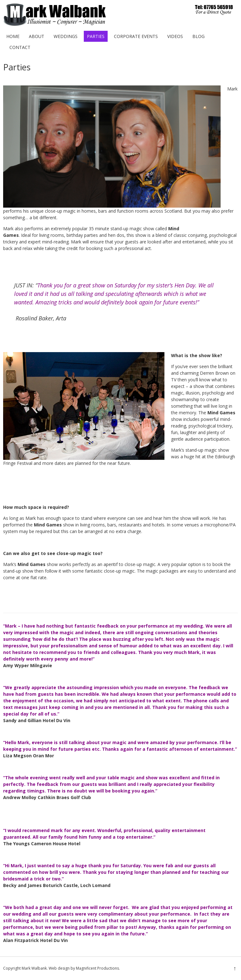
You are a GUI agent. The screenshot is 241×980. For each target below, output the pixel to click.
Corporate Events (136, 36)
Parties (96, 36)
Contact (20, 47)
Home (13, 36)
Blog (198, 36)
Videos (175, 36)
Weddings (66, 36)
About (37, 36)
